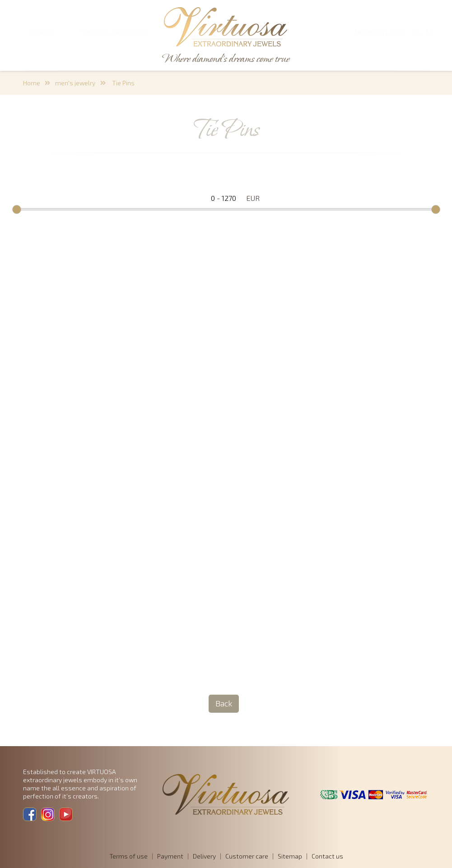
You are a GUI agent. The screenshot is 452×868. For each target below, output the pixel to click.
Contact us (327, 856)
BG (418, 32)
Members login (379, 32)
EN (430, 32)
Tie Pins (123, 83)
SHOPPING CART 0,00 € (114, 32)
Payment (170, 856)
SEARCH (41, 32)
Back (224, 703)
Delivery (204, 856)
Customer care (247, 856)
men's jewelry (75, 83)
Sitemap (290, 856)
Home (32, 83)
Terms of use (128, 856)
